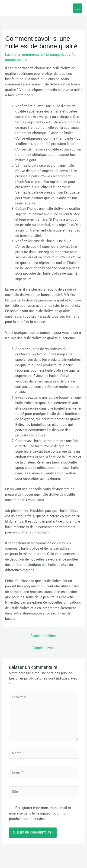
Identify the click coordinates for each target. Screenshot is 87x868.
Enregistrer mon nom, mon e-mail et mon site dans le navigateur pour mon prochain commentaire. (40, 813)
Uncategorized (57, 55)
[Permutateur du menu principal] (78, 8)
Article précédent (44, 636)
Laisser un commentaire (24, 55)
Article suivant (44, 648)
